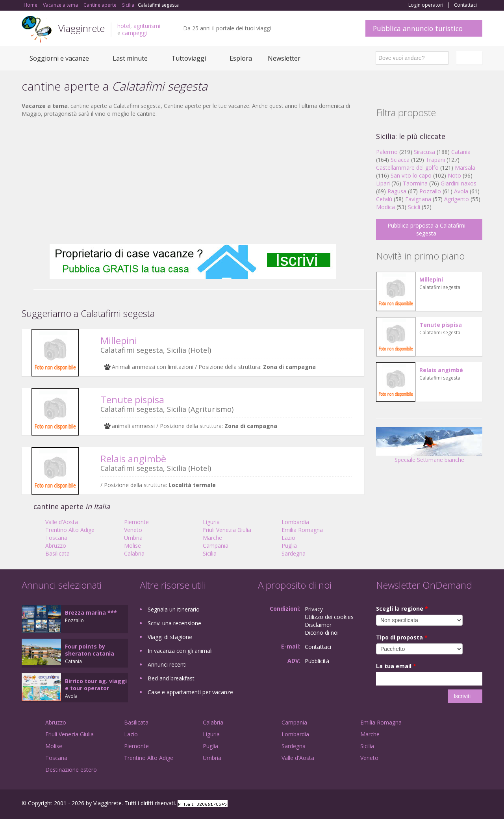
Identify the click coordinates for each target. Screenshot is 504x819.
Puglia (289, 546)
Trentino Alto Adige (70, 530)
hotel (124, 26)
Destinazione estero (71, 770)
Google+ (440, 804)
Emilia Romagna (302, 530)
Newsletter (284, 58)
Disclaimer (318, 625)
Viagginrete (82, 28)
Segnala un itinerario (174, 609)
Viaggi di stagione (170, 637)
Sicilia (210, 553)
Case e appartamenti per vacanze (190, 692)
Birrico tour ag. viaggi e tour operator (96, 685)
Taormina (415, 183)
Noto (454, 175)
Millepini (119, 340)
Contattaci (465, 5)
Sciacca (400, 160)
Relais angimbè (133, 459)
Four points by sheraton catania (90, 650)
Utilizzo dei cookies (329, 617)
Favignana (418, 199)
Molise (132, 546)
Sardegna (294, 553)
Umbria (133, 538)
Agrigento (457, 199)
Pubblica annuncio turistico (418, 28)
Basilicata (57, 553)
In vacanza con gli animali (180, 651)
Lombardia (295, 522)
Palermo (387, 152)
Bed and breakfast (171, 678)
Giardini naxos (459, 183)
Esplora (241, 58)
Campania (216, 546)
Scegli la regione (402, 609)
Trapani (435, 160)
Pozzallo (430, 191)
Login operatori (426, 5)
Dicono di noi (322, 633)
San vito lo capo (411, 175)
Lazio (288, 538)
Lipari (383, 183)
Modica (385, 207)
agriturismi (147, 26)
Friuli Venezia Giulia (227, 530)
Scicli (414, 207)
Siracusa (424, 152)
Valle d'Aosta (62, 522)
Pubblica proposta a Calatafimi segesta (426, 229)
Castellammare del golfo (407, 168)
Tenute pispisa (132, 399)
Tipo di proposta (402, 637)
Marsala (465, 168)
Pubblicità (317, 661)
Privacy (314, 609)
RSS (478, 804)
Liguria (211, 522)
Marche (212, 538)
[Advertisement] (193, 181)
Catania (461, 152)
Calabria (134, 553)
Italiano (471, 58)
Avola (461, 191)
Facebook (423, 804)
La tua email (396, 666)
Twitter (460, 804)
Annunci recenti (167, 664)
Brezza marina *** (91, 612)
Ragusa (397, 191)
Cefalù (384, 199)
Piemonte (136, 522)
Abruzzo (56, 546)
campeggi (134, 33)
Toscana (56, 538)
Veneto (133, 530)
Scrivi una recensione (174, 623)
